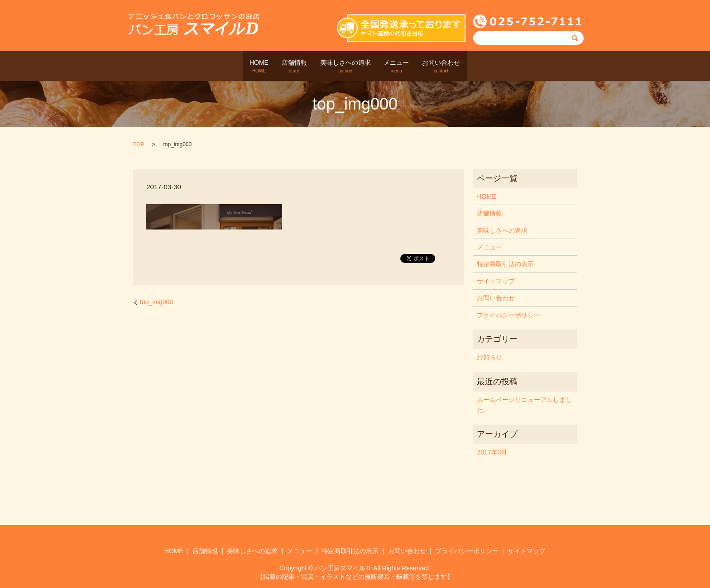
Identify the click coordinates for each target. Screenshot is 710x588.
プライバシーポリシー (509, 315)
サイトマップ (496, 281)
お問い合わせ (461, 67)
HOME (240, 67)
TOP (139, 144)
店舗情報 (285, 67)
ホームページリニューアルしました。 (524, 404)
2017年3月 (492, 452)
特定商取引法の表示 (505, 264)
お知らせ (489, 357)
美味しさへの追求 (345, 67)
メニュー (406, 67)
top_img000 (156, 301)
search (491, 66)
